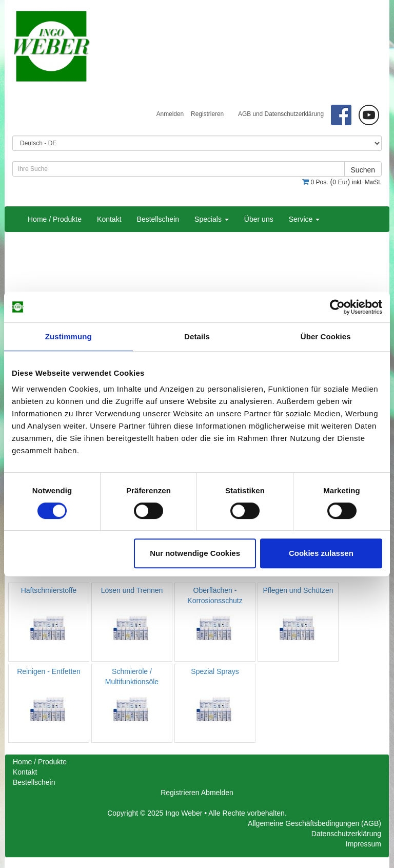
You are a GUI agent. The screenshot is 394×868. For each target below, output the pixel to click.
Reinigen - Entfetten (49, 671)
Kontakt (109, 219)
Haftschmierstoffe (49, 590)
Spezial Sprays (215, 671)
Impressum (363, 844)
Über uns (259, 219)
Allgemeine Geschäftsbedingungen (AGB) (314, 823)
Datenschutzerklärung (346, 834)
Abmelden (217, 793)
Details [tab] (197, 336)
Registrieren (207, 114)
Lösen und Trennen (132, 590)
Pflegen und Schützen (298, 590)
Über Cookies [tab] (326, 336)
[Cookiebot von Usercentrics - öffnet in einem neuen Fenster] (337, 307)
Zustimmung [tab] (68, 336)
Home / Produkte (55, 219)
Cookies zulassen (321, 553)
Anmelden (170, 114)
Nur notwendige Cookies (195, 553)
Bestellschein (158, 219)
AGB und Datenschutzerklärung (281, 114)
